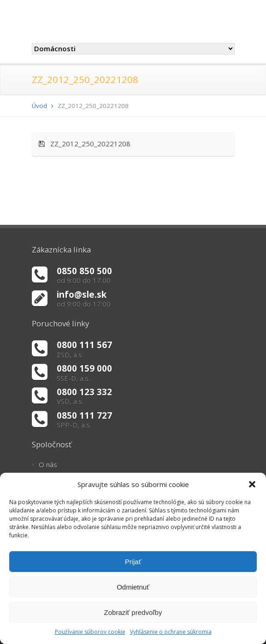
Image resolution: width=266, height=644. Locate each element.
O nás (48, 464)
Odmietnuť (133, 587)
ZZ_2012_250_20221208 (85, 144)
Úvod (39, 106)
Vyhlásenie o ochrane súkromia (171, 632)
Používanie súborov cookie (90, 632)
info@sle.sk (82, 294)
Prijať (133, 562)
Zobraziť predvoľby (133, 612)
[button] (252, 484)
